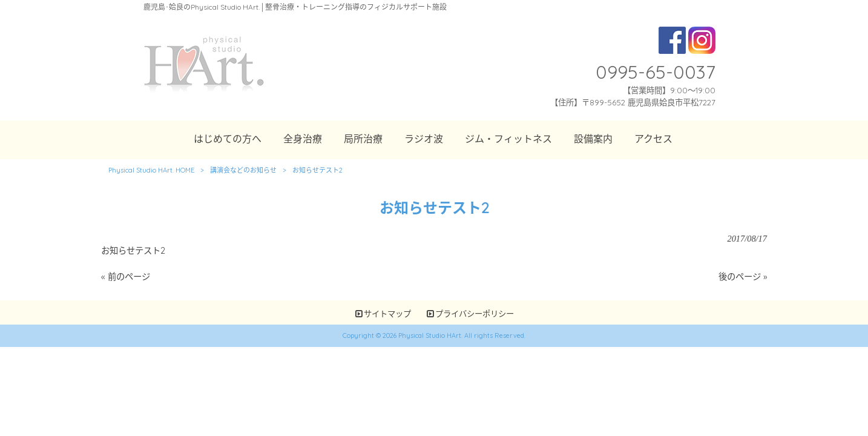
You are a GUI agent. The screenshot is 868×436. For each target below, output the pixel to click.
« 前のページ (126, 277)
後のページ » (743, 277)
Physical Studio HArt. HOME (151, 170)
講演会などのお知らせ (243, 170)
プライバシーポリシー (475, 314)
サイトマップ (387, 314)
